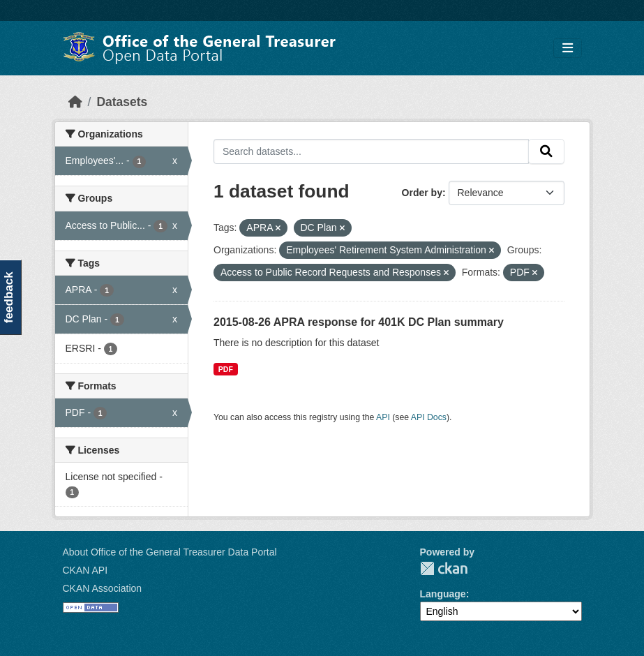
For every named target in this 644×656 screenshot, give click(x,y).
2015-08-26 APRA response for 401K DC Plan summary (359, 322)
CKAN (444, 568)
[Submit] (546, 151)
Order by (422, 193)
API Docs (429, 417)
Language (443, 594)
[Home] (75, 102)
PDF (226, 369)
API (383, 417)
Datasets (122, 102)
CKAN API (85, 570)
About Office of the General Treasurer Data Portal (170, 552)
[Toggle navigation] (568, 49)
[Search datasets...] (371, 151)
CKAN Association (103, 588)
